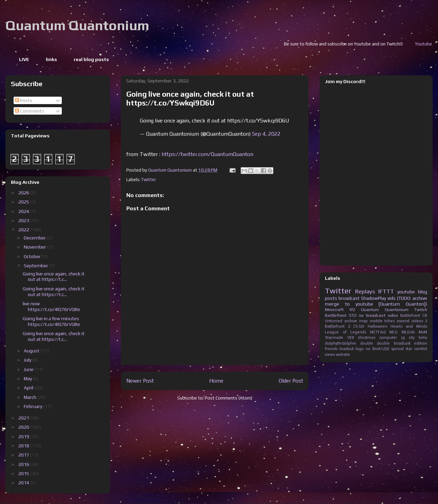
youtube (406, 292)
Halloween (378, 326)
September (36, 266)
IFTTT (386, 291)
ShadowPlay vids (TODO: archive (394, 298)
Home (216, 381)
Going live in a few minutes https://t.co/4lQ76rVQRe (51, 321)
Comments (30, 111)
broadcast (349, 298)
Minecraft (334, 309)
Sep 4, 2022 (266, 134)
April (29, 388)
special (397, 349)
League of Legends (345, 332)
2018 (24, 446)
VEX (351, 337)
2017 (24, 455)
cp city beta (414, 337)
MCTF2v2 (378, 332)
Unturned (334, 321)
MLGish (408, 332)
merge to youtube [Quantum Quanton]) (376, 304)
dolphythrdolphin (341, 343)
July (28, 360)
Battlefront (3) (414, 315)
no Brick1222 (377, 349)
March (31, 397)
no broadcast (372, 315)
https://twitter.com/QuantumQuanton (207, 154)
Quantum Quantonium (77, 25)
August (32, 351)
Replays (365, 291)
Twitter (149, 180)
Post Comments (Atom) (229, 398)
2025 (24, 202)
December (35, 238)
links (51, 59)
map (363, 321)
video (393, 315)
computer (388, 337)
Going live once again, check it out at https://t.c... (54, 277)
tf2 (352, 309)
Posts (24, 100)
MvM (423, 332)
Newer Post (140, 381)
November (35, 247)
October (33, 256)
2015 (24, 473)
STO (353, 315)
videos (417, 321)
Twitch (421, 309)
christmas (367, 337)
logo (360, 349)
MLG (394, 332)
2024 (24, 211)
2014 (24, 483)
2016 (24, 464)
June (29, 369)
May (28, 379)
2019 (24, 437)
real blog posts (91, 59)
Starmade (334, 337)
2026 (24, 193)
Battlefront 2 (337, 326)
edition (421, 343)
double (367, 343)
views (330, 354)
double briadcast (394, 343)
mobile (376, 321)
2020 (24, 427)
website (343, 354)
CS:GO (359, 326)
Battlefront (336, 315)
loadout (347, 349)
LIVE (24, 59)
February (33, 406)
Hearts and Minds (409, 326)
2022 (24, 230)
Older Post (291, 381)
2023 (24, 220)
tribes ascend (397, 321)
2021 (24, 418)
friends (331, 349)
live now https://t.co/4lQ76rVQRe (51, 306)
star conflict (416, 349)
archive (351, 321)
